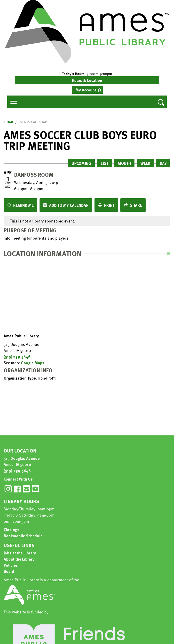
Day (163, 163)
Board (9, 571)
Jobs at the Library (20, 553)
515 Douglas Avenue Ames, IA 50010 (22, 461)
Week (145, 163)
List (104, 163)
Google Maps (33, 363)
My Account (86, 90)
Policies (11, 565)
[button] (87, 74)
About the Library (19, 559)
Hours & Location (87, 80)
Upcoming (81, 163)
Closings (11, 529)
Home (9, 122)
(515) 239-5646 (17, 356)
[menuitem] (88, 90)
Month (124, 163)
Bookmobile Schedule (23, 536)
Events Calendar (33, 122)
